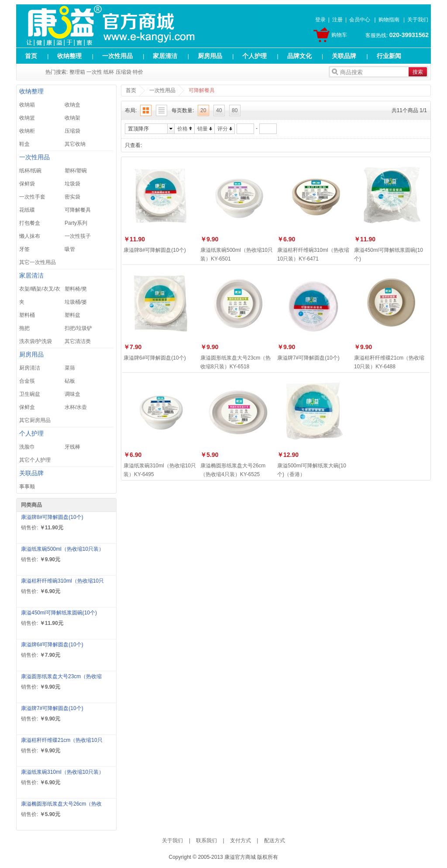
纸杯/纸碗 (30, 171)
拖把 (24, 328)
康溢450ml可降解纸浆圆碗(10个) (59, 613)
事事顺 (27, 487)
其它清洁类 (78, 341)
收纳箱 (27, 105)
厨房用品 (210, 56)
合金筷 (27, 381)
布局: (131, 110)
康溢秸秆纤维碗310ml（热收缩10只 (62, 581)
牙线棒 (72, 447)
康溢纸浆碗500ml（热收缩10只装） (62, 549)
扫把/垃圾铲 (78, 328)
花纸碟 (27, 210)
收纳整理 (69, 56)
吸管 (70, 249)
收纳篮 (27, 118)
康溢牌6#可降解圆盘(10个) (52, 645)
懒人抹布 (30, 236)
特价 (138, 72)
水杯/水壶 (76, 407)
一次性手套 (32, 197)
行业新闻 (389, 56)
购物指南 (389, 20)
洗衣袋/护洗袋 (36, 341)
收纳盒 (72, 105)
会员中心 (360, 20)
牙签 (24, 249)
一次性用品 (117, 56)
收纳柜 (27, 131)
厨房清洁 (30, 368)
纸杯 (109, 72)
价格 (182, 129)
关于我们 (418, 20)
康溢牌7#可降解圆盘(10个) (52, 708)
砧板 (70, 381)
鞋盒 (24, 144)
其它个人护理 (35, 460)
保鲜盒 (27, 407)
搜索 (418, 72)
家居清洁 (165, 56)
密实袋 (72, 197)
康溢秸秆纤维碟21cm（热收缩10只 (62, 740)
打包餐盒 (30, 223)
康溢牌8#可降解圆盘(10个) (52, 517)
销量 (203, 129)
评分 (223, 129)
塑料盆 (72, 315)
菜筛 (70, 368)
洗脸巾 (27, 447)
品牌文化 (299, 56)
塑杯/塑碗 (76, 171)
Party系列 (76, 223)
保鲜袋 (27, 184)
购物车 (339, 35)
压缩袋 (124, 72)
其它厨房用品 (35, 420)
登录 (320, 20)
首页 (31, 56)
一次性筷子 (78, 236)
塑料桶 (27, 315)
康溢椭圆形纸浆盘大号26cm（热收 (61, 804)
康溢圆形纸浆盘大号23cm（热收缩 (61, 676)
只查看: (133, 145)
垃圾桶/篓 (76, 302)
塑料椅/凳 (76, 289)
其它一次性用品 (38, 262)
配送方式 (275, 841)
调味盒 (72, 394)
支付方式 (241, 841)
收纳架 (72, 118)
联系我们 (206, 841)
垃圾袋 (72, 184)
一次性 (94, 72)
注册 (337, 20)
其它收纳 (75, 144)
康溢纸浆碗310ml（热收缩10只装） (62, 772)
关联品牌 (344, 56)
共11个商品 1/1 (409, 110)
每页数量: (183, 110)
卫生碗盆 (30, 394)
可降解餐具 (78, 210)
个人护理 (254, 56)
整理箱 (77, 72)
